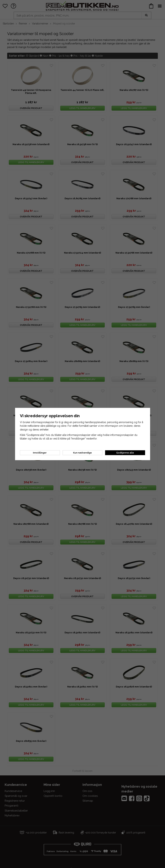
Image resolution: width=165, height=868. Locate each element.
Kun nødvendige (82, 453)
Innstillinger (40, 453)
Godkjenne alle (125, 453)
